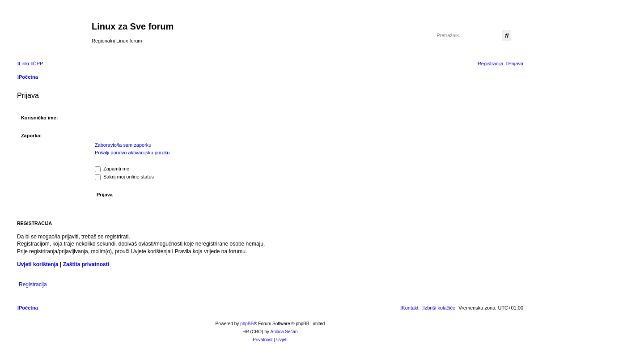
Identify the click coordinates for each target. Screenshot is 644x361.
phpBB (247, 324)
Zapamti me (112, 169)
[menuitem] (37, 64)
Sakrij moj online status (124, 177)
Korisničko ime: (40, 118)
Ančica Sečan (284, 332)
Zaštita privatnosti (86, 264)
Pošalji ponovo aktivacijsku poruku (132, 153)
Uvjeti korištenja (38, 264)
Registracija (33, 285)
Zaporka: (31, 136)
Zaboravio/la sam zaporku (123, 145)
